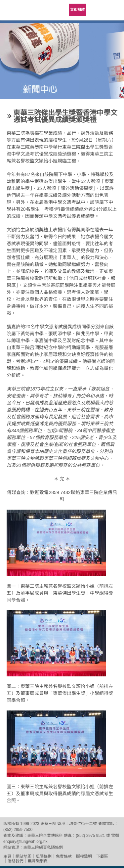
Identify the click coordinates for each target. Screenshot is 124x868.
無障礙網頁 (38, 861)
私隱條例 (44, 856)
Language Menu (98, 10)
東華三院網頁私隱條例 (43, 847)
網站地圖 (23, 856)
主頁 (7, 856)
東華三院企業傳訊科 (45, 836)
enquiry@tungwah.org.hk (25, 842)
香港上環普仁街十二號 (77, 824)
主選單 (114, 10)
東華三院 (18, 12)
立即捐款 (77, 10)
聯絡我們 (16, 861)
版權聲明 (84, 856)
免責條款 (64, 856)
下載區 (102, 856)
